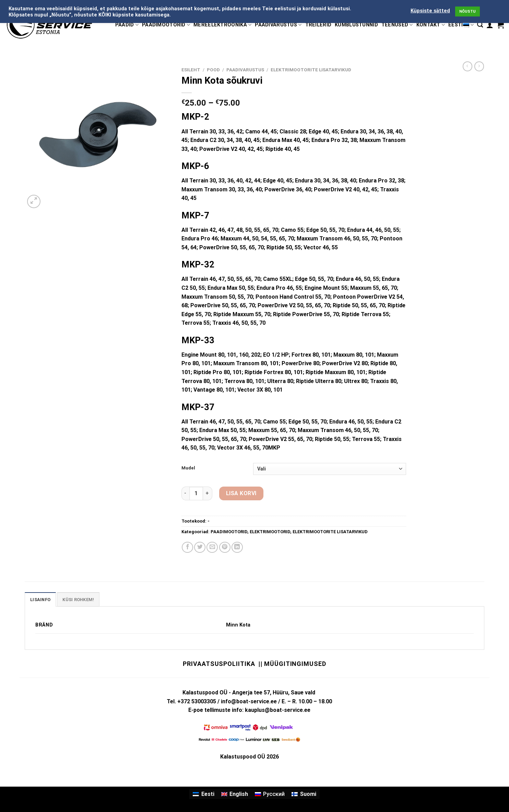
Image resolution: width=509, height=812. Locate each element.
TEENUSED (397, 25)
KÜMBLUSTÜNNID (356, 25)
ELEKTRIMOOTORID (270, 532)
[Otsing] (480, 25)
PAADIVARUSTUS (278, 25)
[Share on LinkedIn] (237, 547)
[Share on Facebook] (187, 547)
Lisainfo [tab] (40, 600)
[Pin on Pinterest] (225, 547)
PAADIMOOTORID (166, 25)
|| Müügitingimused (292, 664)
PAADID (127, 25)
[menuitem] (203, 794)
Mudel (188, 468)
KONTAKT (431, 25)
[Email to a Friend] (212, 547)
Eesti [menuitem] (208, 794)
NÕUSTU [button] (467, 11)
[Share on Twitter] (200, 547)
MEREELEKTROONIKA (222, 25)
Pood (213, 70)
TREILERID (318, 25)
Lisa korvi (241, 493)
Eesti (461, 25)
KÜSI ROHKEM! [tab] (78, 600)
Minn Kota (238, 625)
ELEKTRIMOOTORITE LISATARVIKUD (311, 70)
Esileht (191, 70)
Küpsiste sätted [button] (430, 11)
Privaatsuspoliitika (219, 664)
